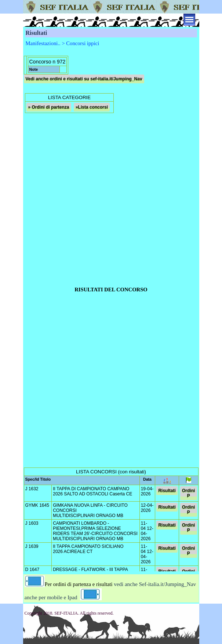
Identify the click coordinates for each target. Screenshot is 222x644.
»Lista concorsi (92, 107)
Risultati (167, 491)
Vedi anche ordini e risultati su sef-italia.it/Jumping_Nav (84, 79)
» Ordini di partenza (49, 107)
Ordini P (188, 493)
